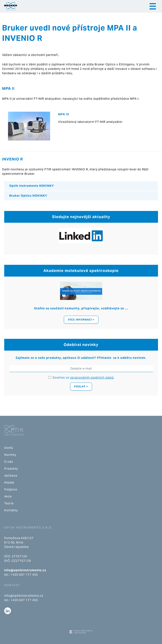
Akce (8, 496)
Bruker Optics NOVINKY (28, 196)
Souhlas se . (84, 378)
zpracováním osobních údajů (92, 378)
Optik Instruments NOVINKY (32, 186)
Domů (9, 448)
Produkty (11, 469)
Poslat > (81, 386)
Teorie (9, 503)
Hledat (9, 482)
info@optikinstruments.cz (25, 570)
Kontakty (11, 510)
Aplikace (11, 476)
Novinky (10, 455)
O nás (9, 462)
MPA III (64, 114)
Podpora (11, 489)
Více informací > (81, 320)
